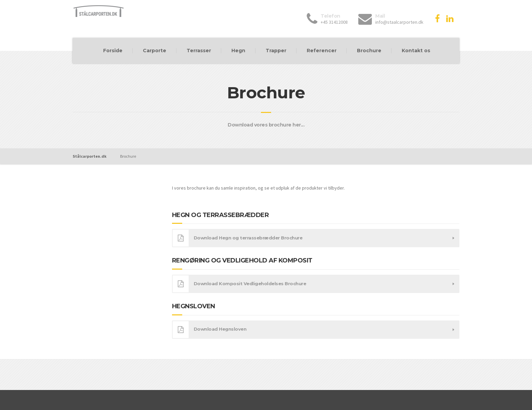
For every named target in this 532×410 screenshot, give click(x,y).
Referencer (322, 51)
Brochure (369, 51)
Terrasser (199, 51)
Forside (113, 51)
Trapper (276, 51)
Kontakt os (416, 51)
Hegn (238, 51)
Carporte (155, 51)
